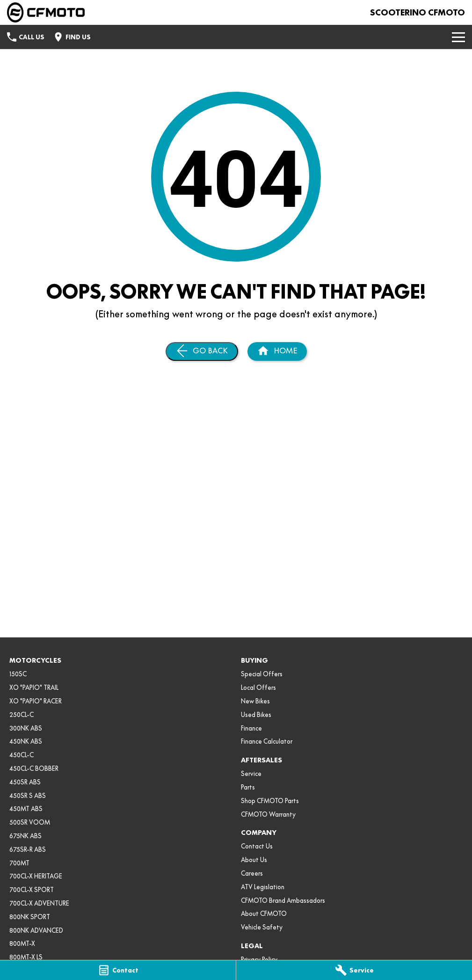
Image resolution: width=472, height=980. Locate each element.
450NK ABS (26, 741)
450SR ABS (25, 782)
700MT (19, 863)
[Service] (354, 970)
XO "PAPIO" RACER (36, 701)
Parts (248, 787)
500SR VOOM (30, 822)
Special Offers (262, 674)
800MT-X (22, 943)
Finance (251, 728)
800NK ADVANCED (36, 930)
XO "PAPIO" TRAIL (34, 687)
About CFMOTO (264, 914)
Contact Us (257, 846)
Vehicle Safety (262, 927)
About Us (254, 860)
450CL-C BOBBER (34, 768)
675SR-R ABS (28, 849)
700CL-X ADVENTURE (39, 903)
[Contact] (118, 970)
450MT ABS (26, 809)
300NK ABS (26, 728)
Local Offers (258, 687)
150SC (18, 674)
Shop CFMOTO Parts (270, 801)
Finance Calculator (267, 741)
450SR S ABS (28, 796)
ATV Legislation (263, 887)
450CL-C (22, 755)
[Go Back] (202, 351)
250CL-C (22, 715)
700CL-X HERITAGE (36, 876)
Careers (252, 873)
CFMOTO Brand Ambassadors (283, 900)
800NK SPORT (30, 917)
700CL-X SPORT (32, 890)
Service (251, 774)
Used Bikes (256, 715)
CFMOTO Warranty (268, 814)
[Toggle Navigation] (458, 37)
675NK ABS (25, 836)
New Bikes (255, 701)
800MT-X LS (26, 957)
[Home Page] (46, 12)
